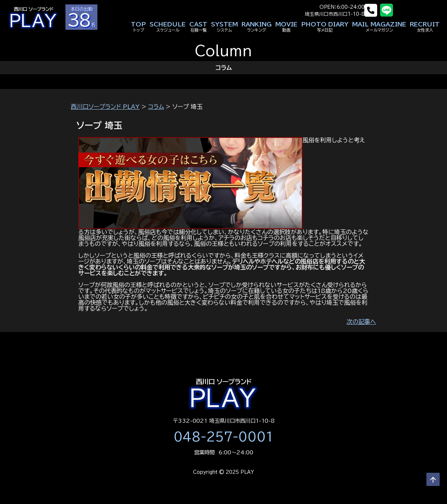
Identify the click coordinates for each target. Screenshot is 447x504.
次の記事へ (361, 322)
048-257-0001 (223, 437)
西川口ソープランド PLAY (105, 107)
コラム (156, 107)
